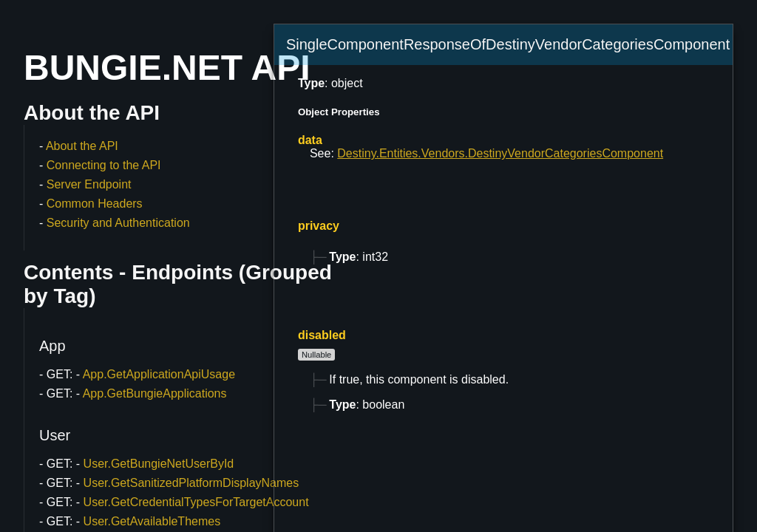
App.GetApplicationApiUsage (159, 374)
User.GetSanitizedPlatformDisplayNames (191, 483)
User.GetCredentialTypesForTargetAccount (196, 502)
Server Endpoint (89, 184)
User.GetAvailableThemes (152, 521)
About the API (82, 146)
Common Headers (95, 204)
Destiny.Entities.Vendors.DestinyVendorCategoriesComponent (500, 153)
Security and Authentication (118, 223)
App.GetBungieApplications (155, 393)
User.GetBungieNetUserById (159, 464)
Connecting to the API (104, 165)
